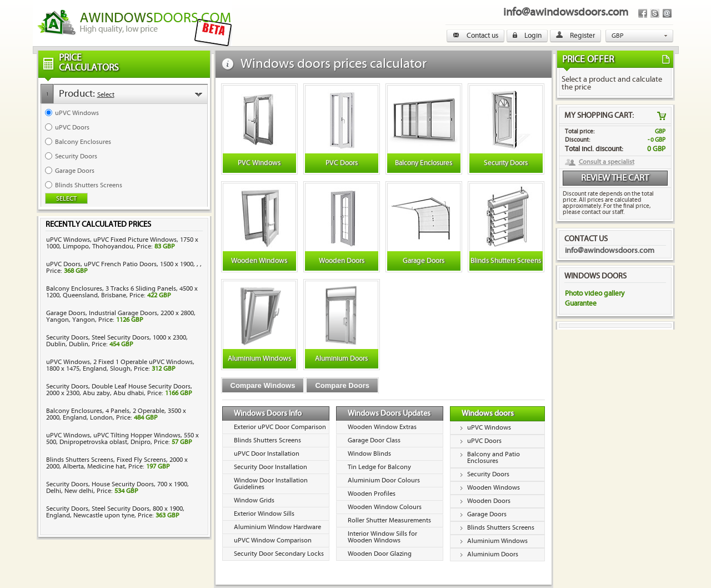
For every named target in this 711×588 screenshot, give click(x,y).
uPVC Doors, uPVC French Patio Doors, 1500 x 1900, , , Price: (124, 268)
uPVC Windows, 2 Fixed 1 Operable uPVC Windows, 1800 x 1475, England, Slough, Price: (120, 365)
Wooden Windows (494, 488)
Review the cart (615, 178)
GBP (618, 36)
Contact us (475, 36)
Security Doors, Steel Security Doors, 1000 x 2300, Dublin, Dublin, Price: (117, 341)
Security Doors (488, 474)
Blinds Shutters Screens (501, 528)
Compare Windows (263, 385)
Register (575, 36)
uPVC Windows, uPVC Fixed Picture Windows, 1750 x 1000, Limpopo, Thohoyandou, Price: (122, 243)
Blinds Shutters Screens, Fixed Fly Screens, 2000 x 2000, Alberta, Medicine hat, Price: (117, 463)
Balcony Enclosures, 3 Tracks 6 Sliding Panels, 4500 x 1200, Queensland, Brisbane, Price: (122, 292)
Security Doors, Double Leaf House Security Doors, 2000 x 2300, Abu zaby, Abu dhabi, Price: (119, 390)
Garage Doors (487, 514)
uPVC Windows (489, 428)
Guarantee (581, 303)
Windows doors (488, 413)
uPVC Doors (484, 441)
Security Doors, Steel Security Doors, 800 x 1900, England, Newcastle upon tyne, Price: (115, 512)
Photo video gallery (595, 293)
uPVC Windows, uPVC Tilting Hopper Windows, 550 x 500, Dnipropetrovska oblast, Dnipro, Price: (122, 439)
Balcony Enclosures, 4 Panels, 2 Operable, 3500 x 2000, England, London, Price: (116, 414)
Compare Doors (342, 385)
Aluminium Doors (493, 554)
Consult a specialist (607, 162)
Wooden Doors (489, 501)
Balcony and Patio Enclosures (494, 458)
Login (527, 36)
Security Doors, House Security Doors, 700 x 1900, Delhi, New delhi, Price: (117, 488)
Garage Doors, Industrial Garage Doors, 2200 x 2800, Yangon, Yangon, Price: (121, 317)
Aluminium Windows (497, 541)
